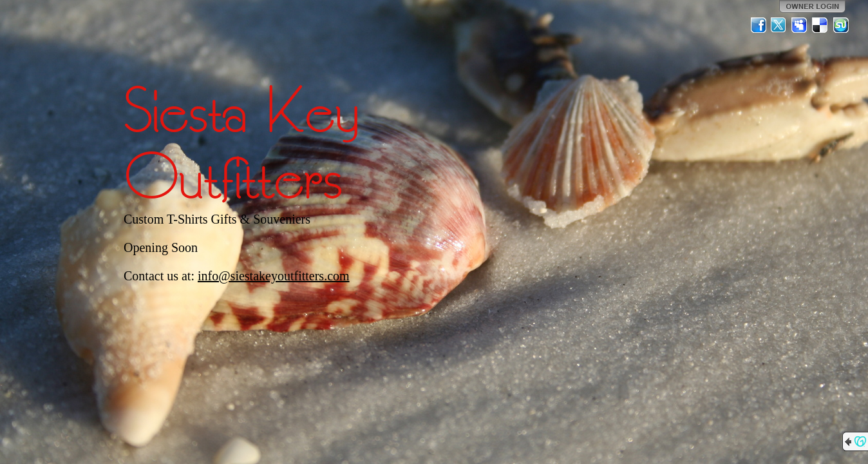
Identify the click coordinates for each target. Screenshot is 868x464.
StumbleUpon (841, 25)
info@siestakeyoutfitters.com (274, 276)
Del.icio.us (820, 25)
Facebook (759, 25)
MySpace (800, 25)
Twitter (779, 25)
